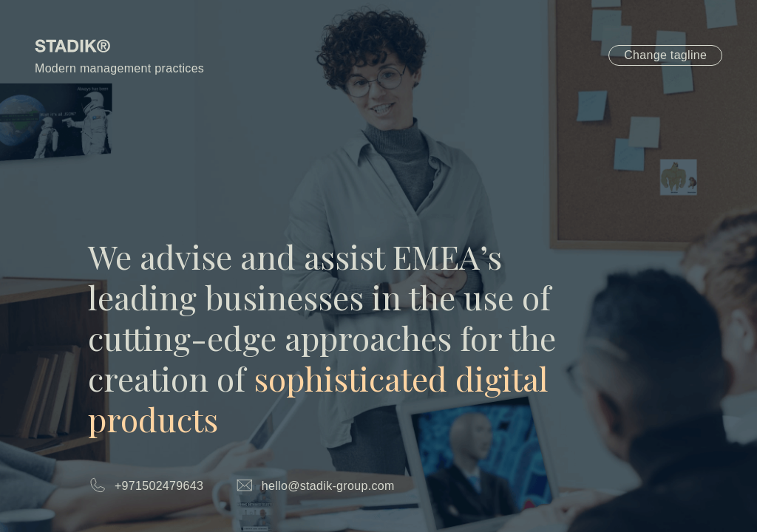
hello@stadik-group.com (328, 486)
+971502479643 (159, 486)
